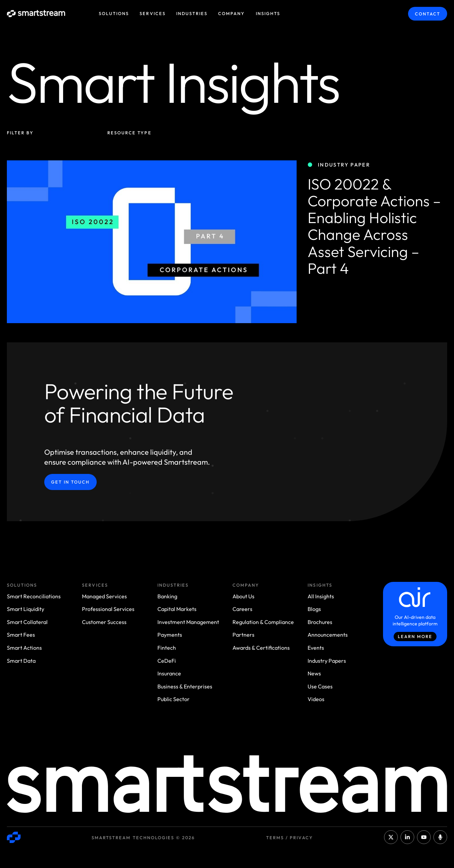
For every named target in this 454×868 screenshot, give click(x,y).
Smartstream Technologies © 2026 (143, 838)
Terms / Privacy (290, 838)
